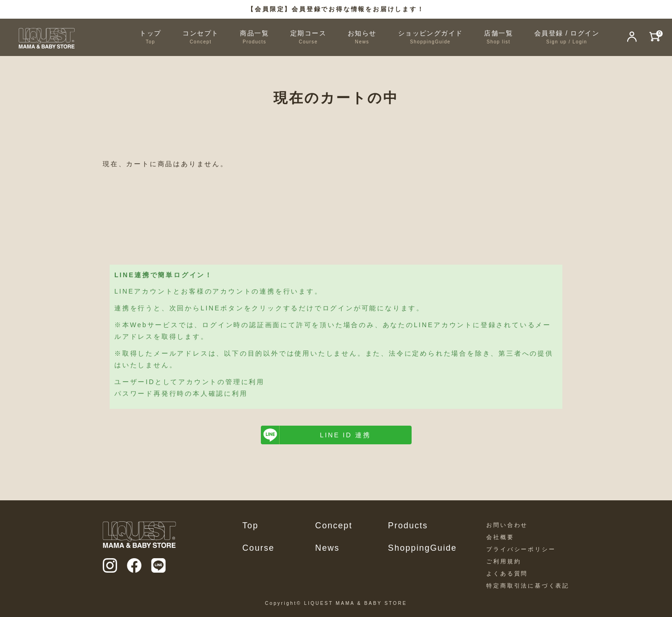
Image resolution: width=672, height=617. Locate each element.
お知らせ (362, 38)
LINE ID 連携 (346, 435)
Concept (334, 526)
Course (258, 548)
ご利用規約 (504, 561)
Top (250, 526)
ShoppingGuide (422, 548)
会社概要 (500, 537)
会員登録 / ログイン (567, 38)
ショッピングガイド (430, 38)
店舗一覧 (498, 38)
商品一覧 (254, 38)
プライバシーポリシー (521, 549)
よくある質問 (507, 574)
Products (408, 526)
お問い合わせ (507, 525)
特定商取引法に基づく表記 (528, 586)
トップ (150, 38)
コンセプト (200, 38)
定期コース (308, 38)
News (327, 548)
